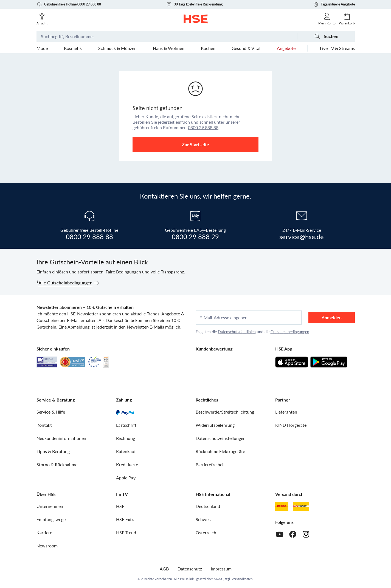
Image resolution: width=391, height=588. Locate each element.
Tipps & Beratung (53, 451)
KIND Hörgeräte (291, 425)
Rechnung (126, 438)
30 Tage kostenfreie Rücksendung (194, 4)
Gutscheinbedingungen (290, 332)
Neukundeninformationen (61, 438)
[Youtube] (280, 534)
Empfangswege (51, 519)
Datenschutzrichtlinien (237, 332)
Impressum (221, 569)
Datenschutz (190, 569)
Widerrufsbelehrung (215, 425)
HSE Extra (126, 519)
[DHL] (282, 506)
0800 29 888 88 (203, 127)
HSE (120, 506)
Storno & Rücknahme (57, 464)
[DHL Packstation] (301, 506)
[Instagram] (306, 534)
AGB (164, 569)
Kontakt (44, 425)
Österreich (206, 532)
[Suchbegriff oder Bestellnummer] (167, 36)
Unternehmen (50, 506)
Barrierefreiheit (210, 464)
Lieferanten (286, 412)
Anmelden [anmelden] (332, 317)
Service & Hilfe (51, 412)
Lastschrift (126, 425)
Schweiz (204, 519)
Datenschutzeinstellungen (221, 438)
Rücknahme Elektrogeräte (220, 451)
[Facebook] (293, 534)
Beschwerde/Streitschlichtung (225, 412)
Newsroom (47, 546)
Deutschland (208, 506)
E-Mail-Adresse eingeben (223, 318)
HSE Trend (126, 532)
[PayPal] (125, 412)
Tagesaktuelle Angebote (334, 4)
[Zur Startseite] (195, 19)
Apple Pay (126, 478)
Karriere (44, 532)
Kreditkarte (127, 464)
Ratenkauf (126, 451)
